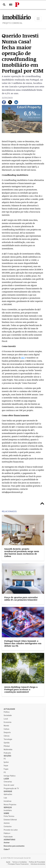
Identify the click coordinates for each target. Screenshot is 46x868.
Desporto (7, 732)
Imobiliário (8, 810)
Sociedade (8, 715)
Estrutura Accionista (38, 864)
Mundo (6, 726)
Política (7, 712)
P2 (5, 759)
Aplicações (8, 794)
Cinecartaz (8, 782)
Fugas (6, 769)
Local (6, 719)
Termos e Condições (20, 862)
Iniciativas (8, 801)
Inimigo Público (10, 776)
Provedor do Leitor (11, 830)
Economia (7, 722)
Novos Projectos (10, 805)
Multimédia (8, 749)
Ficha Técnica (9, 816)
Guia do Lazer (9, 785)
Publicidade (8, 837)
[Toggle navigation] (38, 19)
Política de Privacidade (37, 862)
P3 (5, 772)
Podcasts (7, 753)
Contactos (8, 826)
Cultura (6, 729)
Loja (5, 798)
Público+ (7, 833)
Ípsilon (6, 762)
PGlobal (7, 746)
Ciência (7, 736)
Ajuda (8, 862)
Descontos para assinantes (14, 846)
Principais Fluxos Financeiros (18, 864)
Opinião (7, 743)
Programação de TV (11, 788)
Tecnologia (8, 739)
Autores (7, 823)
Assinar (7, 843)
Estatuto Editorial (10, 820)
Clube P (7, 849)
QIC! (23, 358)
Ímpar (6, 766)
